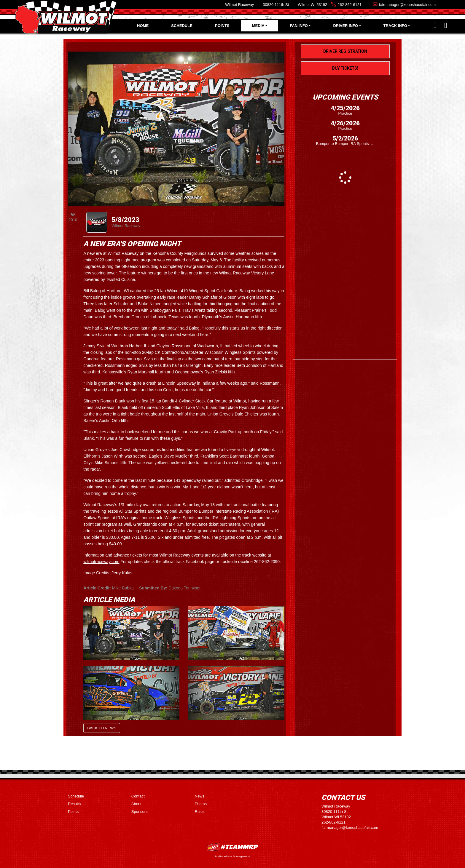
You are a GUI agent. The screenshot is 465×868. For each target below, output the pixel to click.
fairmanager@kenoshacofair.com (407, 5)
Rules (200, 812)
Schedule (182, 26)
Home (143, 26)
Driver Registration (345, 51)
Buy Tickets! (345, 68)
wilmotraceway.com (101, 562)
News (200, 796)
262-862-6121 (349, 5)
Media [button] (258, 26)
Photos (201, 804)
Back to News (102, 728)
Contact (138, 796)
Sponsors (140, 812)
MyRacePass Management (232, 856)
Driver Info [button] (345, 26)
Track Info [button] (395, 26)
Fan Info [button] (299, 26)
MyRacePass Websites (232, 847)
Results (74, 804)
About (136, 804)
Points (222, 26)
